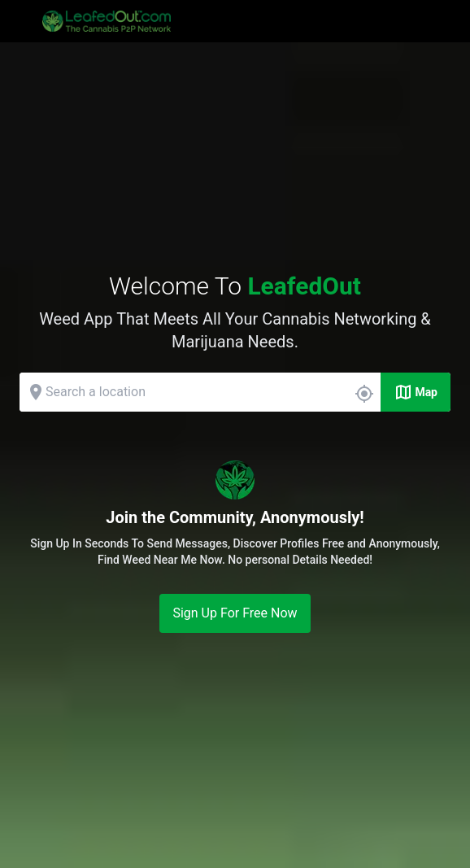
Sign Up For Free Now (235, 613)
